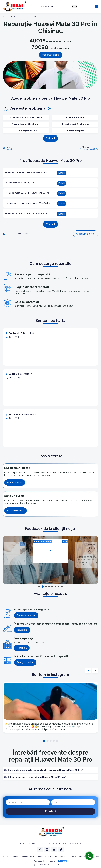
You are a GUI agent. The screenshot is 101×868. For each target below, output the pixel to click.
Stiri (50, 856)
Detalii (62, 173)
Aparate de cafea (75, 844)
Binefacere (41, 856)
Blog (56, 856)
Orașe (15, 856)
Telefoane (31, 844)
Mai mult (50, 138)
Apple (22, 844)
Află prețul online (51, 55)
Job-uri (63, 856)
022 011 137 (48, 7)
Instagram (22, 630)
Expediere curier (15, 510)
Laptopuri (41, 844)
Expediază (51, 811)
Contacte (72, 856)
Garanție (82, 856)
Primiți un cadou (25, 662)
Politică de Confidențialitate (45, 861)
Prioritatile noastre (27, 856)
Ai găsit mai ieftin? (86, 234)
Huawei (9, 149)
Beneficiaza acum (26, 615)
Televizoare (52, 844)
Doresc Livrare (15, 482)
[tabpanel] (50, 551)
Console (63, 844)
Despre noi (6, 856)
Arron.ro (62, 861)
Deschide (22, 648)
